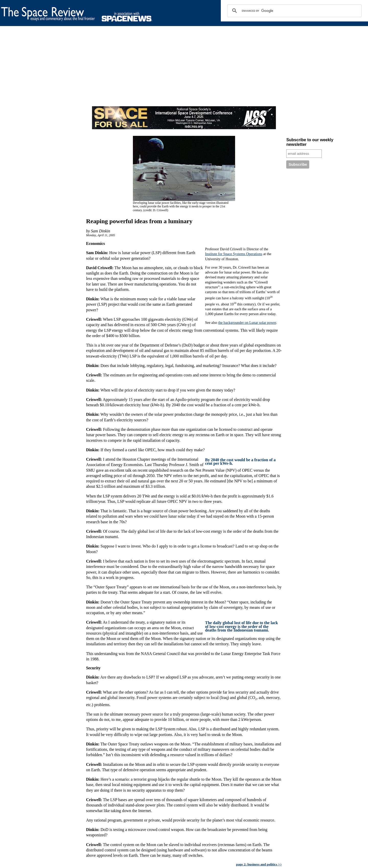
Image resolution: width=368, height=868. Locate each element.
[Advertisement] (153, 70)
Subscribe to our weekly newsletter (310, 142)
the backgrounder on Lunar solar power (247, 323)
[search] (294, 11)
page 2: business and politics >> (259, 864)
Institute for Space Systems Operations (234, 254)
